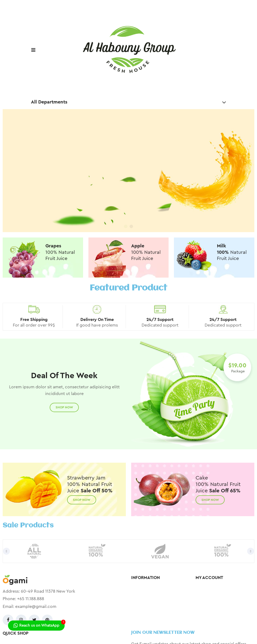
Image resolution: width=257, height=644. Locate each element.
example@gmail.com (36, 607)
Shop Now (64, 407)
